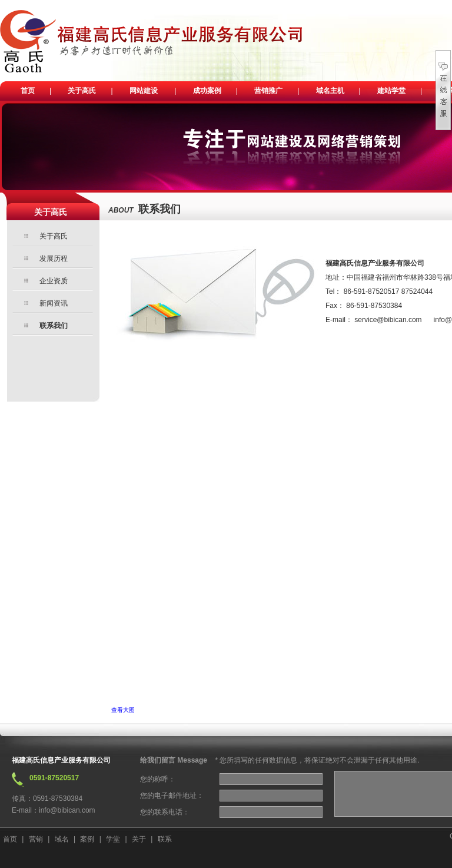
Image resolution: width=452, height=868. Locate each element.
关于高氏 (82, 91)
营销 (36, 839)
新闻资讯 (54, 303)
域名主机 (330, 91)
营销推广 (268, 91)
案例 (87, 839)
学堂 (113, 839)
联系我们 (54, 326)
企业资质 (54, 281)
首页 (28, 91)
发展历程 (54, 259)
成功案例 (207, 91)
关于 (139, 839)
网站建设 (144, 91)
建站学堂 (391, 91)
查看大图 (123, 710)
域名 (62, 839)
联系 (165, 839)
